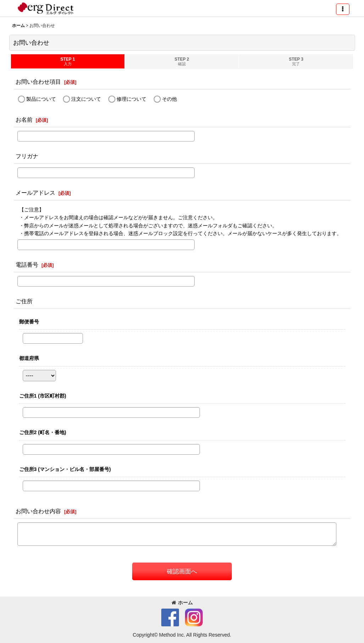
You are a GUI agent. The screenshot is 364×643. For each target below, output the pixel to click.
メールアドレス (35, 193)
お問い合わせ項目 (38, 82)
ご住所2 (43, 432)
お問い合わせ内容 (38, 511)
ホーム (182, 603)
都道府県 (29, 358)
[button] (343, 9)
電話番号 (27, 265)
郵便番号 (29, 322)
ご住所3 (65, 469)
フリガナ (27, 156)
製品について (41, 99)
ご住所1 (43, 396)
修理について (131, 99)
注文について (86, 99)
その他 (169, 99)
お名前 (24, 120)
